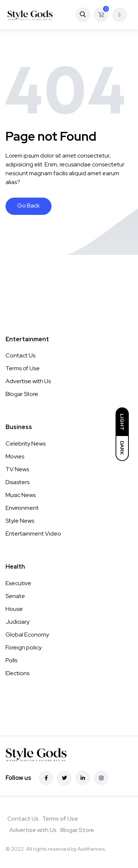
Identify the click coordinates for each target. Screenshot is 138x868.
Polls (11, 660)
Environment (22, 508)
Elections (17, 673)
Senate (15, 596)
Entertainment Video (33, 534)
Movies (15, 456)
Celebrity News (26, 444)
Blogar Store (22, 394)
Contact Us (20, 355)
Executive (18, 583)
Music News (21, 495)
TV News (17, 469)
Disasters (17, 482)
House (14, 609)
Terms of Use (23, 368)
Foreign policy (24, 647)
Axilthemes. (92, 849)
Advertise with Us (28, 381)
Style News (20, 521)
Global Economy (27, 635)
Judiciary (17, 622)
